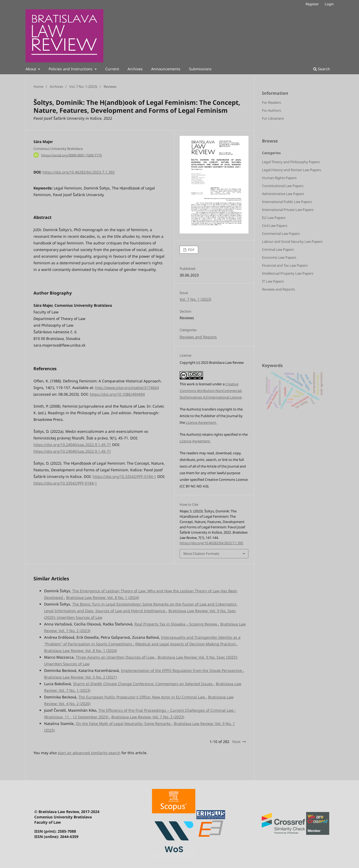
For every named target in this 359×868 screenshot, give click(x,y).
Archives (135, 69)
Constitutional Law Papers (283, 186)
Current (112, 69)
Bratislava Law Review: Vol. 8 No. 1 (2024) (103, 597)
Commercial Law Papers (281, 234)
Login (329, 4)
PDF (191, 250)
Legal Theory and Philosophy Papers (291, 162)
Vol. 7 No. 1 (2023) (83, 87)
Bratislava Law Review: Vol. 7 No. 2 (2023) (148, 717)
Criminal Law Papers (278, 249)
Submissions (200, 69)
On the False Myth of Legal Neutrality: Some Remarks (124, 724)
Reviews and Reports (198, 337)
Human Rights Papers (279, 178)
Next (236, 742)
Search (322, 69)
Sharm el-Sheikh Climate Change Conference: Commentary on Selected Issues (143, 684)
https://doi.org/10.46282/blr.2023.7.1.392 (79, 172)
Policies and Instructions (71, 69)
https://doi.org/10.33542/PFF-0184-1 (124, 476)
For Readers (271, 102)
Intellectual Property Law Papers (288, 273)
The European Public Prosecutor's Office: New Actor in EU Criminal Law (142, 697)
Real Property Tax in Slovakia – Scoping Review (176, 624)
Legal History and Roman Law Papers (292, 170)
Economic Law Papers (279, 257)
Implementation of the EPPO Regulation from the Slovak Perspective (182, 670)
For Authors (271, 110)
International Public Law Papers (287, 202)
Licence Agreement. (201, 422)
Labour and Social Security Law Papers (292, 241)
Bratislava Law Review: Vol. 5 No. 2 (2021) (81, 677)
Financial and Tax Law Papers (285, 265)
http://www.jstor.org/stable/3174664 (127, 388)
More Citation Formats (201, 554)
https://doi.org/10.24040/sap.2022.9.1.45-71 (72, 445)
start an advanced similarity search (89, 753)
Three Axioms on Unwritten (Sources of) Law (116, 657)
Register (312, 4)
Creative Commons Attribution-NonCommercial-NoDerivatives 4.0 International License (211, 391)
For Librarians (273, 118)
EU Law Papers (274, 218)
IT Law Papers (273, 281)
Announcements (166, 69)
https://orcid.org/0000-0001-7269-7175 (71, 155)
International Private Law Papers (288, 210)
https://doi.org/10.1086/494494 (117, 394)
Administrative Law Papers (283, 194)
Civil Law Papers (275, 226)
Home (38, 87)
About (31, 69)
